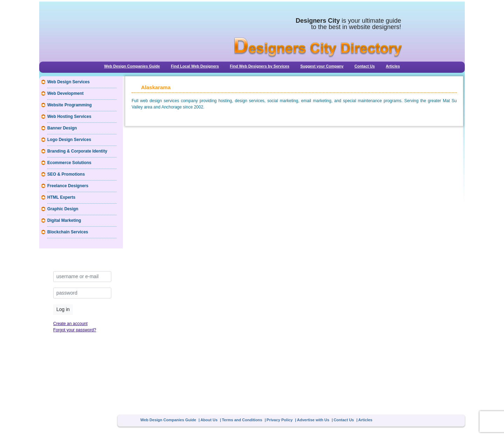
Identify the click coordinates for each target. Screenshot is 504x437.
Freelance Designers (68, 186)
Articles (393, 66)
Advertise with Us (313, 420)
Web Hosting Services (69, 117)
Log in (63, 309)
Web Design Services (68, 82)
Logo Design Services (69, 140)
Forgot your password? (75, 330)
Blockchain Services (68, 232)
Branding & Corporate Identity (77, 151)
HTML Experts (61, 197)
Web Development (65, 93)
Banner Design (62, 128)
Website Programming (69, 105)
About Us (209, 420)
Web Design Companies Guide (132, 66)
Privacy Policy (280, 420)
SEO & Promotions (66, 174)
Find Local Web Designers (195, 66)
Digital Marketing (64, 220)
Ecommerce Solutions (69, 163)
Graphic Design (63, 209)
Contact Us (365, 66)
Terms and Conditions (242, 420)
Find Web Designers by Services (260, 66)
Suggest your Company (322, 66)
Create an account (70, 324)
